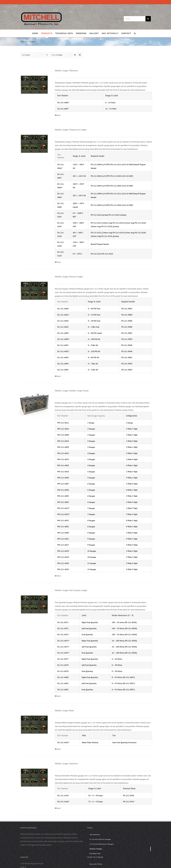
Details (59, 115)
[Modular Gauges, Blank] (34, 724)
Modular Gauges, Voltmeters (66, 71)
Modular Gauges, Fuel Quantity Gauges (71, 590)
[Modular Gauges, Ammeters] (34, 778)
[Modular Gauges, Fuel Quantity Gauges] (34, 604)
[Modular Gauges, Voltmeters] (34, 85)
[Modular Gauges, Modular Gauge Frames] (34, 405)
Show (57, 55)
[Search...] (135, 19)
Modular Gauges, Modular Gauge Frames (72, 391)
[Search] (148, 19)
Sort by (26, 55)
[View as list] (80, 55)
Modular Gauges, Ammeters (66, 764)
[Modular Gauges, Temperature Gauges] (34, 144)
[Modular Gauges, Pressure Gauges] (34, 291)
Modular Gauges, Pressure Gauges (69, 277)
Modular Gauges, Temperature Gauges (71, 130)
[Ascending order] (47, 55)
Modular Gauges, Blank (64, 711)
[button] (135, 33)
